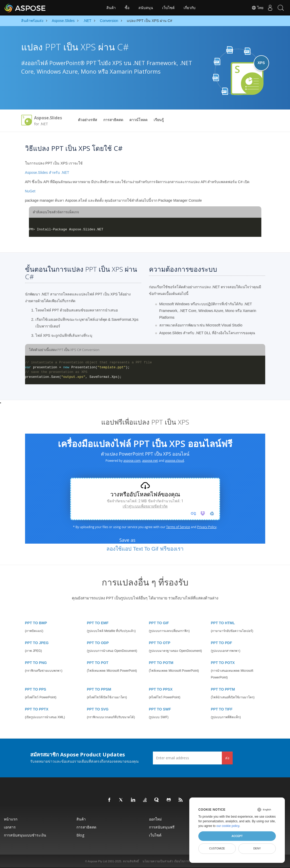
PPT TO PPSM (99, 689)
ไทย (253, 8)
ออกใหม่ (155, 819)
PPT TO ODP (98, 643)
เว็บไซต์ (168, 8)
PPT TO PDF (222, 643)
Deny (257, 848)
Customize (217, 848)
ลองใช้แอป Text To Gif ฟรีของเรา (145, 549)
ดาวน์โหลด (138, 120)
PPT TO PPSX (161, 689)
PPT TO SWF (160, 709)
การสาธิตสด (113, 120)
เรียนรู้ (159, 120)
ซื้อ (127, 8)
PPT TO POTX (223, 663)
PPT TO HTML (223, 623)
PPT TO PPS (36, 689)
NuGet (30, 191)
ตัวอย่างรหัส (88, 120)
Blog (80, 835)
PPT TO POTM (161, 663)
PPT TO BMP (36, 623)
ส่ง (227, 758)
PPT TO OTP (160, 643)
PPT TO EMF (98, 623)
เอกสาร (10, 827)
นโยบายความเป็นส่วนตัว (158, 861)
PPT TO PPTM (223, 689)
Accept (237, 836)
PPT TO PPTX (37, 709)
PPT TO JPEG (37, 643)
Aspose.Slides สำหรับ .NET (47, 173)
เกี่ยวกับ (190, 8)
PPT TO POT (98, 663)
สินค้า (111, 8)
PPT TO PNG (36, 663)
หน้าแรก (11, 819)
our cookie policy (228, 826)
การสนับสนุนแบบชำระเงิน (25, 835)
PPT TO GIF (159, 623)
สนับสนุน (146, 8)
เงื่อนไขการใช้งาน (185, 861)
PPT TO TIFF (222, 709)
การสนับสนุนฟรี (162, 827)
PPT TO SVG (98, 709)
